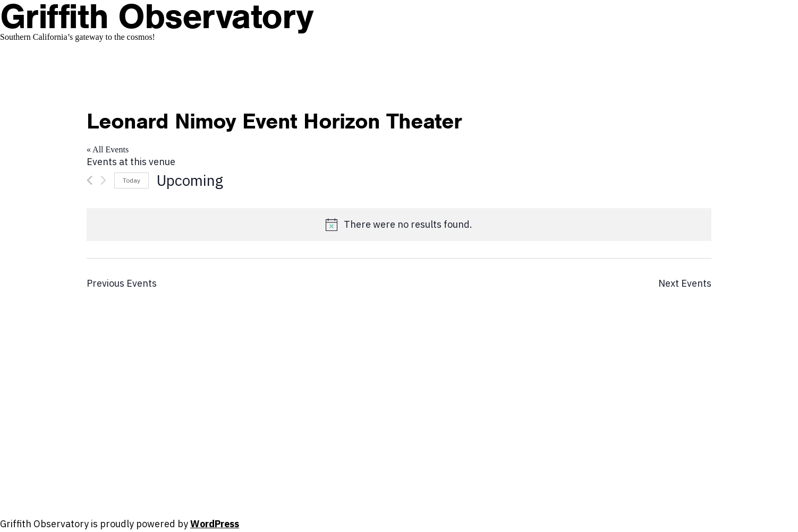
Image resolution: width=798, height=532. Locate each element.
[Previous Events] (90, 180)
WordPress (215, 524)
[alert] (399, 225)
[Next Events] (103, 180)
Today (131, 180)
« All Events (108, 149)
